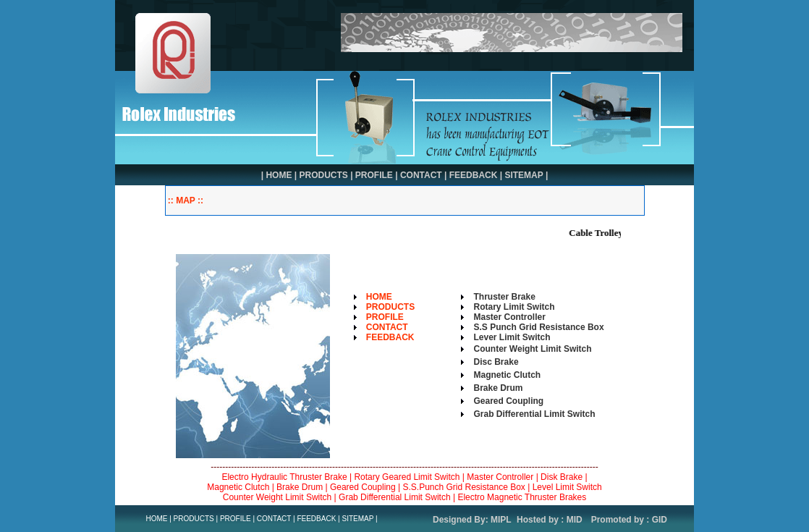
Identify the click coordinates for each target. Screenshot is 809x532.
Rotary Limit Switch (514, 307)
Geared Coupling (363, 487)
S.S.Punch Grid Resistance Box (463, 487)
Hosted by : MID (550, 520)
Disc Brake (496, 362)
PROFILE (374, 175)
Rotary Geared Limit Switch (407, 477)
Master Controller (510, 317)
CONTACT (421, 175)
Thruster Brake (505, 297)
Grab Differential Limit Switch (535, 414)
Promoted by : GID (629, 520)
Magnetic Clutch (238, 487)
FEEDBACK (474, 175)
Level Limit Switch (567, 487)
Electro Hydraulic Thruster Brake (284, 477)
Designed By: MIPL (472, 520)
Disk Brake (562, 477)
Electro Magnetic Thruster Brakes (522, 497)
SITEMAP (524, 175)
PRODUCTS (323, 175)
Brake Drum (499, 388)
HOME (279, 175)
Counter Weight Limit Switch (278, 497)
